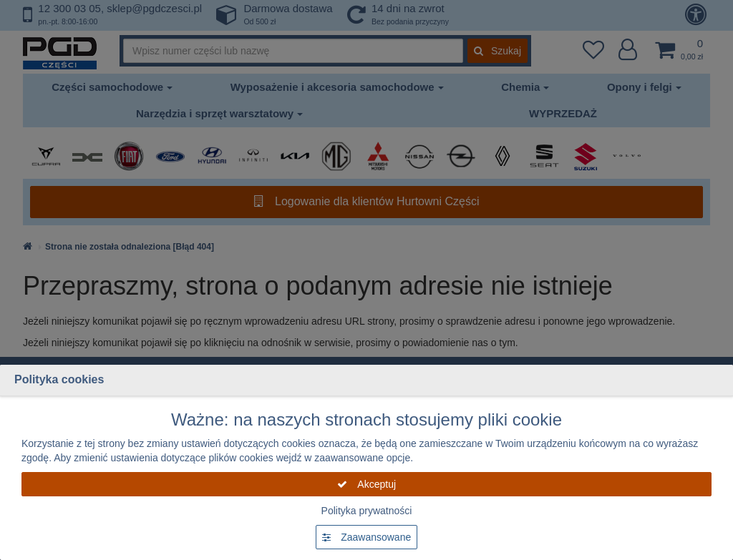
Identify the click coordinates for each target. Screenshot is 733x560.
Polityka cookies (59, 379)
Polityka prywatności (367, 511)
